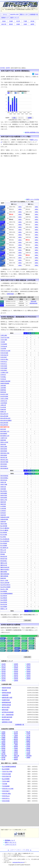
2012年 (10, 641)
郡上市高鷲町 (4, 546)
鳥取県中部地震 (6, 688)
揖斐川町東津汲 (4, 476)
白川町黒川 (3, 511)
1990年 (24, 651)
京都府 (18, 24)
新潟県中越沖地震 (7, 717)
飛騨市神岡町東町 (5, 574)
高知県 (28, 743)
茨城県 (3, 745)
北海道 (4, 21)
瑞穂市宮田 (3, 504)
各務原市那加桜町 (5, 383)
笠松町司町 (3, 515)
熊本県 (28, 750)
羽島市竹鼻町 (4, 524)
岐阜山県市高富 (4, 423)
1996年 (17, 648)
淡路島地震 (5, 695)
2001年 (17, 646)
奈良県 (16, 754)
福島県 (3, 743)
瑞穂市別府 (3, 502)
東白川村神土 (4, 491)
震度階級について (10, 840)
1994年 (31, 648)
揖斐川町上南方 (4, 460)
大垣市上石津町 (4, 399)
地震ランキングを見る (33, 199)
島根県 (16, 759)
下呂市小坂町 (4, 340)
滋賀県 (16, 747)
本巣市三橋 (3, 482)
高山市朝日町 (4, 596)
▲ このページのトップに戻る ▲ (20, 850)
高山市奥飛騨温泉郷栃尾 (6, 594)
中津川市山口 (4, 362)
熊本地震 (4, 690)
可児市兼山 (3, 377)
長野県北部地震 (6, 693)
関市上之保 (3, 550)
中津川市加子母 (4, 355)
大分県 (28, 752)
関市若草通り (4, 561)
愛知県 (11, 24)
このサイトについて (11, 844)
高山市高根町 (4, 607)
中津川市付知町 (4, 353)
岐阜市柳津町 (4, 434)
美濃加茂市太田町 (5, 517)
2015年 (24, 638)
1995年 (24, 648)
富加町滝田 (3, 410)
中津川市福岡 (4, 368)
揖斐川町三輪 (4, 458)
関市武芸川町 (4, 556)
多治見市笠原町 (4, 396)
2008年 (2, 643)
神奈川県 (4, 24)
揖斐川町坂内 (4, 464)
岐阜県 (8, 68)
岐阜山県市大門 (4, 414)
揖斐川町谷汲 (4, 480)
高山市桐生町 (4, 598)
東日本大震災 (6, 707)
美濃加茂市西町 (4, 519)
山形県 (3, 741)
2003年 (2, 646)
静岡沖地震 (10, 294)
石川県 (16, 732)
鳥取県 (16, 757)
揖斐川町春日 (4, 466)
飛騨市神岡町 (4, 572)
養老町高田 (3, 578)
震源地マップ (5, 18)
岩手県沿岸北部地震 (8, 712)
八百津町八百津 (4, 372)
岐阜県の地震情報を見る (32, 132)
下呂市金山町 (4, 346)
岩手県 (3, 736)
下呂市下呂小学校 (5, 338)
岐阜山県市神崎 (4, 416)
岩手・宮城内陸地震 (8, 715)
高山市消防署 (4, 600)
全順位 (20, 207)
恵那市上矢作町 (4, 442)
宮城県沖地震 (6, 700)
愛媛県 (28, 741)
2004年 (31, 643)
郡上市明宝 (3, 537)
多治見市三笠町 (4, 394)
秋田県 (3, 739)
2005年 (24, 643)
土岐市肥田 (3, 388)
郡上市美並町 (4, 543)
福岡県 (32, 24)
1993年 (2, 651)
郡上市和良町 (4, 532)
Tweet (37, 74)
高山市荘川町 (4, 604)
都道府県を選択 (15, 14)
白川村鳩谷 (3, 506)
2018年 (2, 638)
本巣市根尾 (3, 489)
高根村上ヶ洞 (4, 609)
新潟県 (3, 757)
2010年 (24, 641)
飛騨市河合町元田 (5, 567)
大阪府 (25, 24)
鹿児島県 (29, 756)
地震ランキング (15, 18)
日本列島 (2, 68)
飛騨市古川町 (4, 563)
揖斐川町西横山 (4, 478)
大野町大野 (3, 405)
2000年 (24, 646)
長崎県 (28, 748)
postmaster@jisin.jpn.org (18, 862)
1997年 (10, 648)
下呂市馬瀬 (3, 349)
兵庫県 (16, 752)
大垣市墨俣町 (4, 403)
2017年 (10, 638)
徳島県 (28, 737)
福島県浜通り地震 (7, 698)
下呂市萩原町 (4, 344)
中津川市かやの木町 (5, 351)
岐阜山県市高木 (4, 425)
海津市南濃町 (4, 493)
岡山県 (28, 732)
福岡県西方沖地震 (7, 722)
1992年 (10, 651)
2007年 (10, 643)
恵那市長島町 (4, 455)
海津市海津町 (4, 498)
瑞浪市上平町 (4, 500)
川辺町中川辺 (4, 438)
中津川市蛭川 (4, 370)
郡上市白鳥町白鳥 (5, 539)
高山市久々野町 (4, 589)
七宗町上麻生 (4, 335)
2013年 (2, 641)
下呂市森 (3, 342)
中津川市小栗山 (4, 359)
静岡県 (16, 741)
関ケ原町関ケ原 (4, 548)
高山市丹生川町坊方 (5, 585)
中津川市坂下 (4, 357)
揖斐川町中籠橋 (4, 462)
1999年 (31, 646)
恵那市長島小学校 (5, 453)
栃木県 (3, 747)
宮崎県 (28, 754)
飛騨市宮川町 (4, 565)
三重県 (16, 745)
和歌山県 (16, 756)
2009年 (31, 641)
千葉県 (25, 21)
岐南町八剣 (3, 412)
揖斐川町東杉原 (4, 468)
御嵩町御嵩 (3, 440)
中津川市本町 (4, 366)
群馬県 (3, 748)
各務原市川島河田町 (5, 381)
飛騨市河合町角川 (5, 570)
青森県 (3, 734)
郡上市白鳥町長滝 (5, 541)
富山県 (3, 759)
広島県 (28, 734)
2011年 (17, 641)
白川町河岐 (3, 508)
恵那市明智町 (4, 451)
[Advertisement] (19, 46)
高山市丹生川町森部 (5, 587)
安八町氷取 (3, 407)
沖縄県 (28, 757)
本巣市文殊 (3, 487)
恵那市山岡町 (4, 447)
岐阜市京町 (3, 429)
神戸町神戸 (3, 513)
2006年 (17, 643)
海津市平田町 (4, 495)
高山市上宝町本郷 (5, 583)
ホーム (5, 14)
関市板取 (3, 554)
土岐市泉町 (3, 386)
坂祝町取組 (3, 390)
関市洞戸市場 (4, 559)
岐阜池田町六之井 (5, 436)
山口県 (28, 736)
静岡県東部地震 (34, 303)
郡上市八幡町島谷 (5, 528)
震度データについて (11, 842)
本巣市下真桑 (4, 484)
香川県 (28, 739)
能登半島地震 (6, 720)
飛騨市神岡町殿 (4, 576)
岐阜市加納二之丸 (5, 431)
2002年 (10, 646)
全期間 (30, 118)
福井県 (16, 734)
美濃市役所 (3, 522)
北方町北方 (3, 375)
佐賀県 (28, 747)
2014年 (31, 638)
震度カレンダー (24, 14)
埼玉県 (18, 21)
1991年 (17, 651)
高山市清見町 (4, 602)
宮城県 (11, 21)
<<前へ (14, 118)
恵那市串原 (3, 444)
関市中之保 (3, 552)
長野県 (16, 737)
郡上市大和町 (4, 535)
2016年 (17, 638)
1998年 (2, 648)
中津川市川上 (4, 364)
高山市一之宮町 (4, 580)
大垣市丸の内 (4, 401)
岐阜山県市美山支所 (5, 418)
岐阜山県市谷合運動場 (6, 420)
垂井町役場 (3, 392)
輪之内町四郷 (4, 526)
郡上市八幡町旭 (4, 530)
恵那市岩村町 (4, 449)
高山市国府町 (4, 591)
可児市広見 (3, 379)
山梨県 (16, 736)
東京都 (32, 21)
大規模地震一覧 (34, 14)
